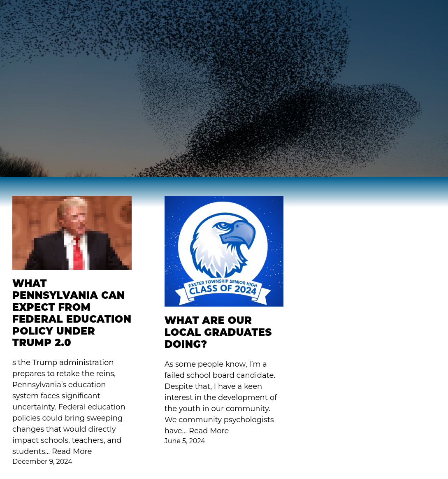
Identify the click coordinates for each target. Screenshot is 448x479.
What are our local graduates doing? (218, 333)
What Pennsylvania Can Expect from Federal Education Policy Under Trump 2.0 (72, 313)
